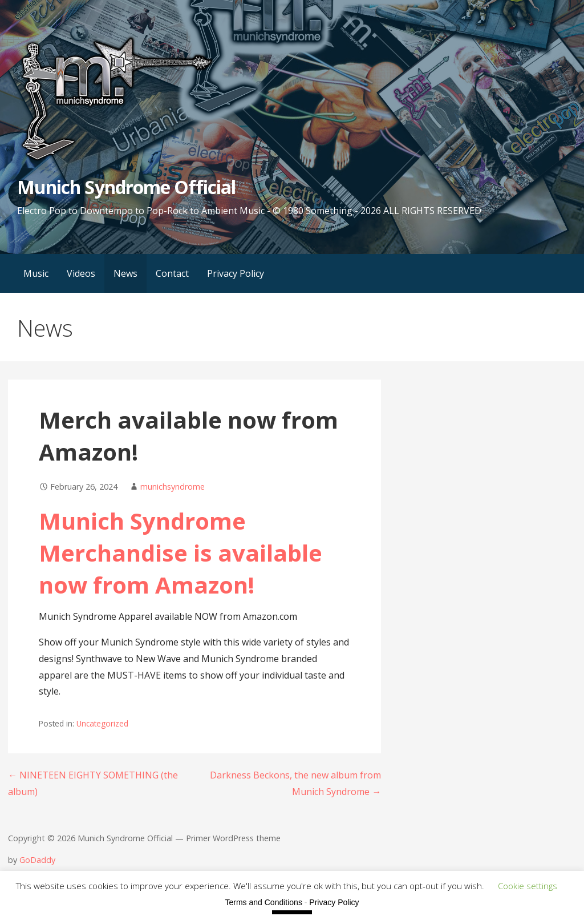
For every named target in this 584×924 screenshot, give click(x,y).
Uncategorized (102, 723)
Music (36, 273)
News (125, 273)
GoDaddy (37, 860)
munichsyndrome (173, 487)
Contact (172, 273)
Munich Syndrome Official (126, 187)
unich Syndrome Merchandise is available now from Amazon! (181, 553)
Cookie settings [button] (528, 886)
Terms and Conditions (264, 902)
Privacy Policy (236, 273)
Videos (81, 273)
